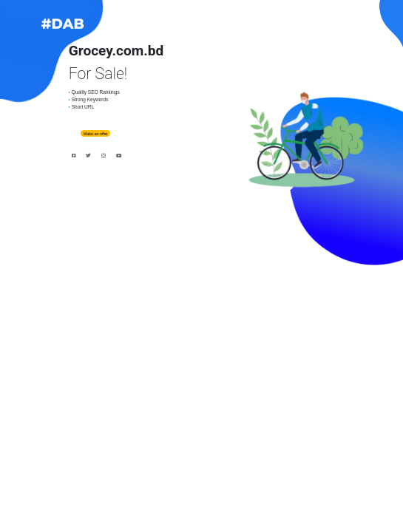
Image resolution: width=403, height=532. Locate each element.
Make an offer (96, 134)
